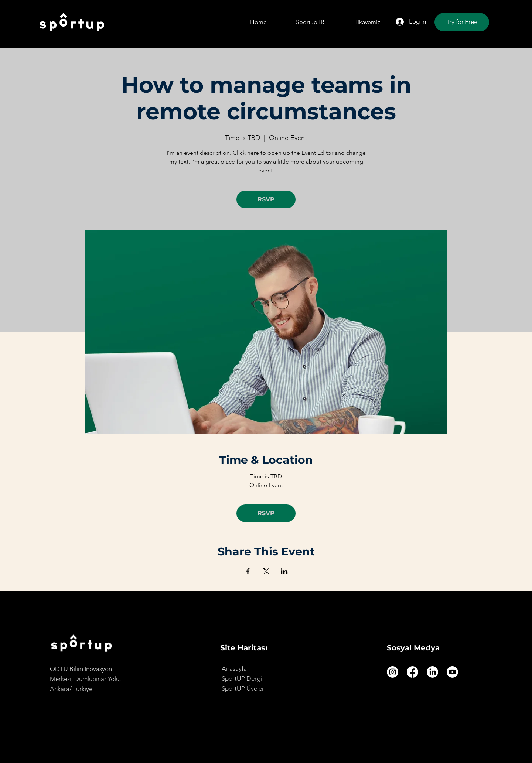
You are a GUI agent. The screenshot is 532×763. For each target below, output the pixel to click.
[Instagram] (393, 672)
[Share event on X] (266, 571)
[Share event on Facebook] (248, 571)
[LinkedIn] (432, 672)
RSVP (266, 199)
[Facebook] (412, 672)
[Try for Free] (462, 22)
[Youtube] (452, 672)
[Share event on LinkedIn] (284, 571)
